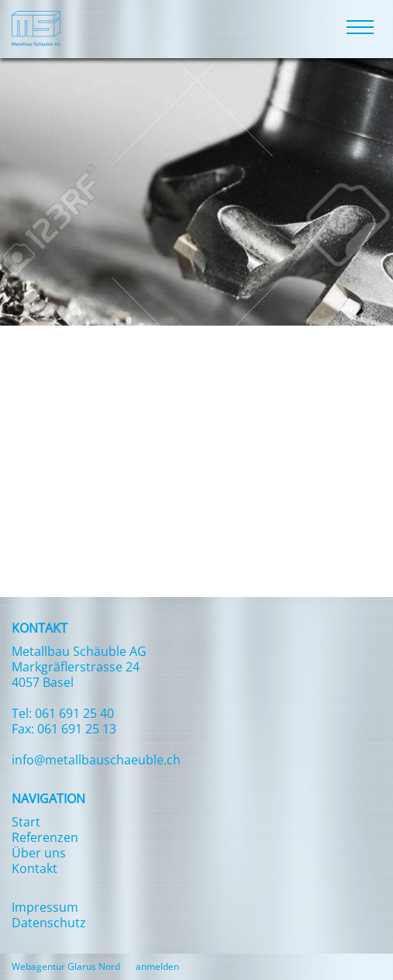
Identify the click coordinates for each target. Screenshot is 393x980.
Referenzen (45, 837)
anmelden (157, 966)
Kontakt (34, 868)
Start (26, 822)
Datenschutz (49, 923)
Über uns (39, 853)
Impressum (45, 907)
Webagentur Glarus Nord (66, 967)
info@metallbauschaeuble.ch (96, 760)
